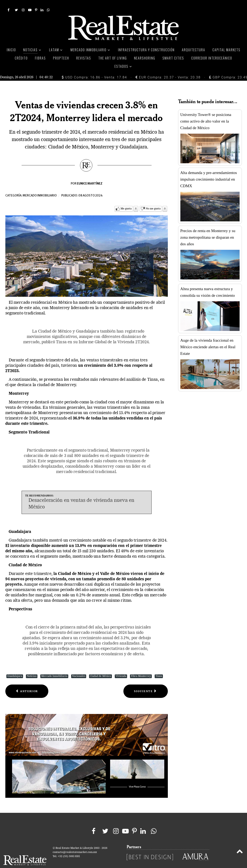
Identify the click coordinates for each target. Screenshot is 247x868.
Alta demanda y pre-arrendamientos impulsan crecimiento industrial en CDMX (209, 170)
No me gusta (153, 199)
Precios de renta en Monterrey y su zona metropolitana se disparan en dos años (208, 228)
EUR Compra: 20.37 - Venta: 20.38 (168, 68)
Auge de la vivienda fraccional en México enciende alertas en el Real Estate (208, 338)
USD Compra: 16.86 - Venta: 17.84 (94, 68)
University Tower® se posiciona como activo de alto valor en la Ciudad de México (206, 112)
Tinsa (159, 667)
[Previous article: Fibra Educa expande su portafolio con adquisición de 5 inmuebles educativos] (27, 682)
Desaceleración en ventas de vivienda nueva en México (81, 495)
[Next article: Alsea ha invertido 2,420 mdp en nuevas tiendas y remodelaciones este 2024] (146, 682)
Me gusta (126, 199)
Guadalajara (15, 667)
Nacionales (79, 667)
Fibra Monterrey (141, 667)
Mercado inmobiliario (40, 186)
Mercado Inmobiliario (54, 667)
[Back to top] (239, 843)
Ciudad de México (100, 667)
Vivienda (121, 667)
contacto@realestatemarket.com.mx (75, 843)
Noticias (32, 667)
